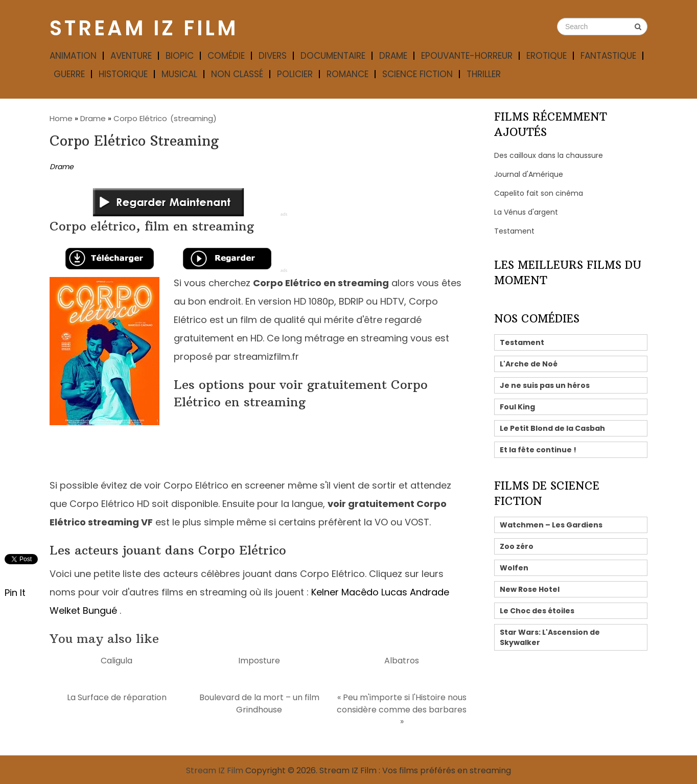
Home (61, 118)
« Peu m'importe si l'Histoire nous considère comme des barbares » (402, 709)
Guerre (69, 74)
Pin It (15, 593)
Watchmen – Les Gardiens (551, 525)
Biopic (180, 56)
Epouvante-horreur (467, 56)
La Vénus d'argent (526, 212)
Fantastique (608, 56)
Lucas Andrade (415, 592)
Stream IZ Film (144, 28)
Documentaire (333, 56)
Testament (514, 231)
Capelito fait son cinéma (539, 193)
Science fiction (417, 74)
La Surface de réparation (117, 697)
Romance (347, 74)
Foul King (517, 407)
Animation (73, 56)
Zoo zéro (517, 546)
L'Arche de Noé (529, 364)
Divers (273, 56)
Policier (295, 74)
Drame (393, 56)
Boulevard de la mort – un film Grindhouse (259, 703)
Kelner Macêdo (345, 592)
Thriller (484, 74)
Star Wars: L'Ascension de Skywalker (550, 637)
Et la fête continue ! (538, 450)
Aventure (131, 56)
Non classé (237, 74)
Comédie (226, 56)
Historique (123, 74)
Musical (179, 74)
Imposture (259, 661)
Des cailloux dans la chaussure (549, 155)
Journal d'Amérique (529, 174)
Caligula (117, 661)
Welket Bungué (83, 610)
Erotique (547, 56)
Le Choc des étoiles (537, 611)
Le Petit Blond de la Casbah (552, 428)
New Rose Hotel (530, 589)
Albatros (402, 661)
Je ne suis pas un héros (545, 385)
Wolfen (514, 568)
